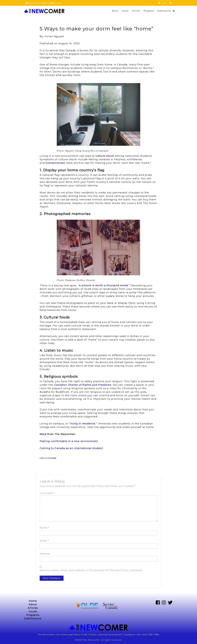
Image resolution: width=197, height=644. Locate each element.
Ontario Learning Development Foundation (112, 635)
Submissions (164, 11)
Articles (136, 11)
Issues (125, 11)
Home (33, 601)
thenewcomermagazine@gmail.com (44, 3)
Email (44, 541)
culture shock (105, 156)
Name (44, 528)
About (115, 11)
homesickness (55, 163)
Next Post (152, 469)
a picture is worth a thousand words (104, 285)
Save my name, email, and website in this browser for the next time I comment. (91, 570)
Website (45, 554)
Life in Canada (48, 458)
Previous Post (47, 469)
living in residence (83, 424)
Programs (149, 11)
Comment (47, 493)
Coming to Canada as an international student (71, 448)
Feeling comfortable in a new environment (69, 441)
